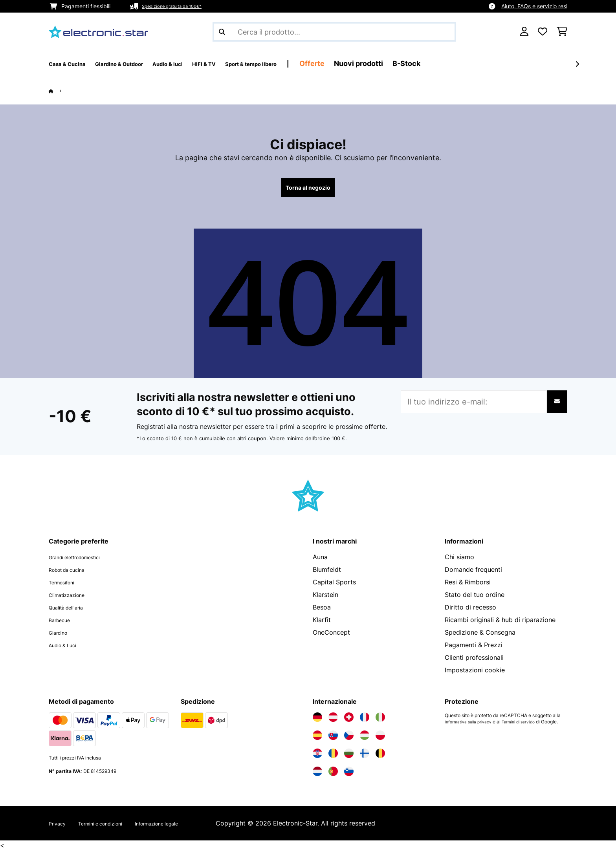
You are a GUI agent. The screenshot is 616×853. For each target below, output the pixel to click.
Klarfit (322, 623)
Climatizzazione (72, 598)
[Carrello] (562, 32)
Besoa (322, 610)
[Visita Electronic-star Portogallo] (333, 774)
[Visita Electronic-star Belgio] (380, 756)
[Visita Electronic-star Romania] (333, 756)
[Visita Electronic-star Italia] (380, 720)
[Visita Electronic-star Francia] (365, 720)
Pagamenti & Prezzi (474, 648)
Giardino (61, 635)
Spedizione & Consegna (480, 635)
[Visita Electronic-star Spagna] (317, 738)
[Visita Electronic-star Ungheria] (365, 738)
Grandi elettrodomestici (84, 560)
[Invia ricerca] (222, 32)
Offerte (378, 63)
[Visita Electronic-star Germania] (317, 720)
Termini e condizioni (113, 826)
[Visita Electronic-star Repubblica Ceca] (349, 738)
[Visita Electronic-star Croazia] (317, 756)
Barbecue (63, 623)
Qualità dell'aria (72, 610)
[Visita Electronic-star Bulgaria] (349, 756)
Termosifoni (66, 585)
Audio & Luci (67, 648)
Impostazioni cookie (475, 673)
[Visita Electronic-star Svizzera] (349, 720)
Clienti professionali (474, 661)
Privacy (60, 826)
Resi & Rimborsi (468, 585)
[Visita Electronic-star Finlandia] (365, 756)
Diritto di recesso (470, 610)
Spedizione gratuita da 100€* (180, 6)
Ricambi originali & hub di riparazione (500, 623)
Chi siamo (459, 560)
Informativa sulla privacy (472, 725)
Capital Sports (334, 585)
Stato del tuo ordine (475, 598)
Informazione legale (185, 826)
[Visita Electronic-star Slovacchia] (333, 738)
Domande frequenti (473, 573)
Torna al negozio (308, 189)
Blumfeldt (327, 573)
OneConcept (331, 635)
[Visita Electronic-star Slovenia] (349, 774)
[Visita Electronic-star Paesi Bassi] (317, 774)
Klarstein (325, 598)
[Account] (524, 32)
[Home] (59, 91)
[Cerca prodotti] (334, 32)
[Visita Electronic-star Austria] (333, 720)
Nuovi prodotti (425, 63)
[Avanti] (577, 64)
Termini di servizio (529, 725)
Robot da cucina (73, 573)
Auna (320, 560)
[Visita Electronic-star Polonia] (380, 738)
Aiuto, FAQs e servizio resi (534, 6)
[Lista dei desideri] (543, 32)
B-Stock (473, 63)
